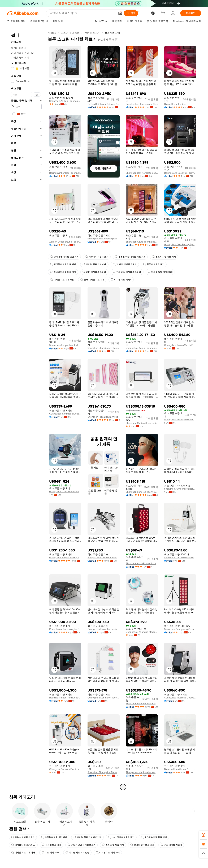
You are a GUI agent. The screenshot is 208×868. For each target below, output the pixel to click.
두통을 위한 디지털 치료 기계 (130, 257)
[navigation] (26, 410)
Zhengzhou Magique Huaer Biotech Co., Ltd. (142, 772)
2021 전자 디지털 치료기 (121, 837)
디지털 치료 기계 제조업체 (87, 837)
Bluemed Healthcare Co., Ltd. (180, 769)
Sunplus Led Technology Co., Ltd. (142, 104)
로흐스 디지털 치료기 (23, 837)
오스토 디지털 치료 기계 (154, 837)
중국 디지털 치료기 (154, 264)
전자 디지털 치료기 (171, 845)
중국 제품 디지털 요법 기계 (64, 257)
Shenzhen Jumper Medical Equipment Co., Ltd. (65, 345)
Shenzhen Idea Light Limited (103, 417)
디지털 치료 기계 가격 (23, 853)
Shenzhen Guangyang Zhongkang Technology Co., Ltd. (180, 629)
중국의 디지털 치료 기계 (63, 272)
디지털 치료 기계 (51, 845)
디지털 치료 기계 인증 (77, 853)
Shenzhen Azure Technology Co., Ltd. (142, 242)
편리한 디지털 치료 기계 (63, 264)
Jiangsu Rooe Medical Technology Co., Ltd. (104, 558)
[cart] (163, 14)
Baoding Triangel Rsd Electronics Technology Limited (65, 698)
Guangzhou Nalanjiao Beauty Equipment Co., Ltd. (180, 420)
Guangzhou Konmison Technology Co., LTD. (104, 698)
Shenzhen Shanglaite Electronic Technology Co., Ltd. (104, 772)
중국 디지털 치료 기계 (92, 280)
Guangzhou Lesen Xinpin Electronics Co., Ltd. (180, 345)
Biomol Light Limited (175, 104)
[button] (120, 13)
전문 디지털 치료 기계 (94, 272)
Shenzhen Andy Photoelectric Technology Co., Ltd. (142, 563)
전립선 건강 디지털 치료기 (82, 845)
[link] (203, 835)
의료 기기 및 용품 (70, 33)
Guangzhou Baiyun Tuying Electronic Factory (65, 558)
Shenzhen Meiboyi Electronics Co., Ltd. (142, 423)
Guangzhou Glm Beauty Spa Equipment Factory (180, 244)
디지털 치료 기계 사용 (94, 264)
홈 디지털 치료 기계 (113, 845)
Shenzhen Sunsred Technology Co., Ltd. (142, 492)
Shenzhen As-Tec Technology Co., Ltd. (65, 101)
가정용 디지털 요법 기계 (54, 837)
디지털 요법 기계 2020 (160, 272)
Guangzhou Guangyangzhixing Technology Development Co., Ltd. (104, 239)
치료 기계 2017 (50, 853)
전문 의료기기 (92, 33)
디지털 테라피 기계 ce (23, 845)
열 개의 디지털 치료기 (125, 264)
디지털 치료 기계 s (121, 280)
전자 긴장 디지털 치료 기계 (127, 272)
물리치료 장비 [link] (112, 33)
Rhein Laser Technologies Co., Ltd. (65, 629)
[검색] (131, 13)
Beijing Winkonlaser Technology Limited (65, 173)
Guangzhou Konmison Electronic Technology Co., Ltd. (65, 414)
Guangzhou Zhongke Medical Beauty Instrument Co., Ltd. (142, 632)
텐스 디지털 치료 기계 (164, 257)
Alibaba (52, 33)
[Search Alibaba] (82, 13)
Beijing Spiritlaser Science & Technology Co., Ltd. (104, 104)
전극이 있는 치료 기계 (142, 845)
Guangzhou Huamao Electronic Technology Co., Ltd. (180, 698)
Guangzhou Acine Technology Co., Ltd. (142, 348)
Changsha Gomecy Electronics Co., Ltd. (65, 769)
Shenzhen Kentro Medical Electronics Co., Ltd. (180, 558)
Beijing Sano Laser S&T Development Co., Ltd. (180, 173)
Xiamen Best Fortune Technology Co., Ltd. (65, 242)
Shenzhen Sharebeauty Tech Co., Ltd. (104, 348)
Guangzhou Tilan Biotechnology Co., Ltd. (65, 491)
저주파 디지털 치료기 (97, 257)
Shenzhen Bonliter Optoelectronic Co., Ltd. (142, 173)
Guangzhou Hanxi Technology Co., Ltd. (104, 629)
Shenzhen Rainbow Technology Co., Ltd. (142, 703)
